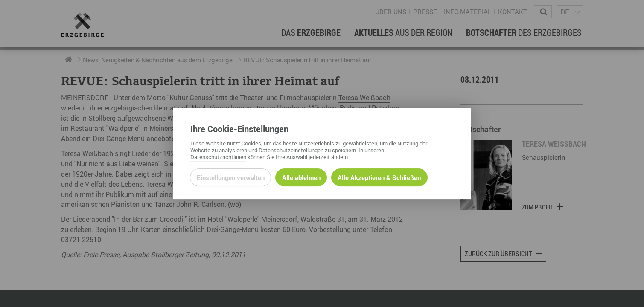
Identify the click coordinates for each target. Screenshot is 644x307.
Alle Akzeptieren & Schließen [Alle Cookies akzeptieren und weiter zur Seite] (379, 177)
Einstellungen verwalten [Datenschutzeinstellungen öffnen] (231, 177)
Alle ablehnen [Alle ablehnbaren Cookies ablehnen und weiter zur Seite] (301, 177)
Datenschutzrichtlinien (218, 157)
